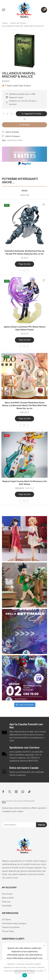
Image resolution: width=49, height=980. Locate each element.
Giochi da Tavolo (18, 23)
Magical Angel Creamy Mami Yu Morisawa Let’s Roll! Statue (24, 483)
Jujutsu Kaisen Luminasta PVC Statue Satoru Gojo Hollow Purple (25, 328)
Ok (25, 975)
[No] (45, 970)
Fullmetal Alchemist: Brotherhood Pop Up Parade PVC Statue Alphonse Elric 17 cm (25, 252)
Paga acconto (25, 264)
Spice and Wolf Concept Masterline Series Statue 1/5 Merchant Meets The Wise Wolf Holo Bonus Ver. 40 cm (24, 405)
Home (5, 23)
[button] (4, 10)
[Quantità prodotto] (8, 114)
